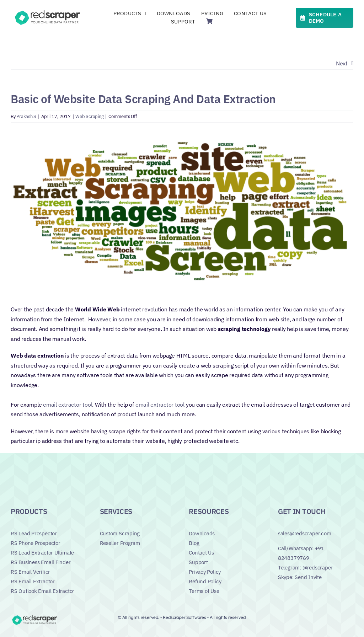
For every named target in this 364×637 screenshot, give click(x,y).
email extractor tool (68, 405)
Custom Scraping (120, 533)
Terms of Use (204, 591)
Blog (194, 543)
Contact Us (201, 553)
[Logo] (48, 11)
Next (342, 63)
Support (198, 562)
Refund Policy (205, 581)
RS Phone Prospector (36, 543)
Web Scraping (89, 116)
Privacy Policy (205, 572)
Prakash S (26, 116)
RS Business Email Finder (41, 562)
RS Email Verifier (30, 572)
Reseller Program (120, 543)
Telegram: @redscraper (305, 568)
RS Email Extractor (33, 581)
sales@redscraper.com (305, 533)
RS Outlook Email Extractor (42, 591)
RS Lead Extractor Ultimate (42, 553)
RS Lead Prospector (34, 533)
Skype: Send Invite (300, 577)
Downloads (202, 533)
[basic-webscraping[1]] (182, 213)
